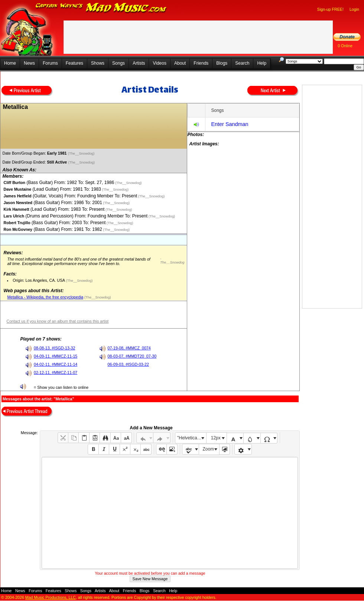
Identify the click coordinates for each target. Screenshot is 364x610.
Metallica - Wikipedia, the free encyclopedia (45, 297)
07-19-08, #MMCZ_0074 (129, 348)
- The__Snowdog (172, 261)
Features (74, 63)
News (29, 63)
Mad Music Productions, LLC (51, 597)
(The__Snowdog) (82, 154)
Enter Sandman (230, 124)
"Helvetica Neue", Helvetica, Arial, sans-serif (192, 438)
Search (242, 63)
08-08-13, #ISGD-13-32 (54, 348)
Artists (139, 63)
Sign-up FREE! (330, 9)
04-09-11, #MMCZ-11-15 (56, 356)
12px (216, 438)
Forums (50, 63)
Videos (159, 63)
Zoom (209, 449)
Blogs (222, 63)
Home (10, 63)
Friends (201, 63)
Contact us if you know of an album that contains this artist (57, 321)
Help (262, 63)
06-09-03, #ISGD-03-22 (128, 364)
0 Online (345, 46)
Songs (118, 63)
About (180, 63)
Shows (98, 63)
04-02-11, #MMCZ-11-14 (56, 364)
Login (354, 9)
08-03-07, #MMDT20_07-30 (132, 356)
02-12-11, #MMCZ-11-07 (56, 372)
